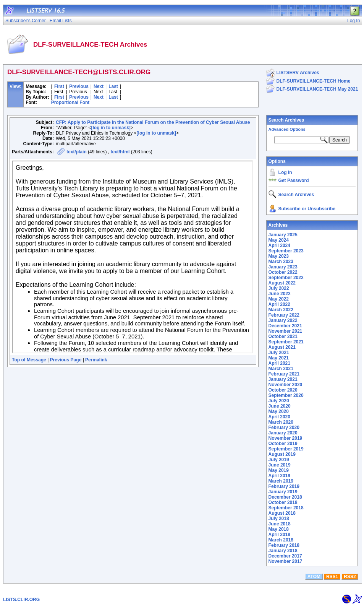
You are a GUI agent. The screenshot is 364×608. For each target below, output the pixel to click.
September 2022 (286, 278)
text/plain (77, 152)
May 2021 (279, 358)
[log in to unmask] (111, 128)
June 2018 (280, 524)
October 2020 (283, 390)
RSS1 (332, 577)
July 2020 (279, 401)
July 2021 (279, 353)
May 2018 (279, 529)
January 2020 (283, 433)
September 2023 (286, 251)
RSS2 (350, 577)
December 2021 (285, 326)
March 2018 (281, 540)
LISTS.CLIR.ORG (21, 600)
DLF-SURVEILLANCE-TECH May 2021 (317, 89)
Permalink (96, 360)
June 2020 (280, 406)
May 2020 (279, 411)
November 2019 (286, 438)
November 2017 (286, 561)
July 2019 (279, 460)
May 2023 (279, 256)
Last (113, 86)
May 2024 (279, 240)
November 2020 (286, 385)
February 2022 (284, 315)
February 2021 (284, 374)
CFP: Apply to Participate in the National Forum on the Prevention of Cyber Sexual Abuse (153, 122)
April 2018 (279, 535)
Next (99, 86)
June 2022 (280, 294)
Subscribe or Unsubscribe (307, 209)
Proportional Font (70, 102)
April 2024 (279, 245)
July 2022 (279, 288)
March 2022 (281, 310)
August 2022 (282, 283)
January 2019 (283, 492)
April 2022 (279, 304)
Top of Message (29, 360)
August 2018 (282, 513)
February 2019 (284, 486)
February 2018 (284, 545)
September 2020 (286, 395)
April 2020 (279, 417)
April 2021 (279, 363)
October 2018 (283, 502)
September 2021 (286, 342)
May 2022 (279, 299)
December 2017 (285, 556)
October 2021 (283, 337)
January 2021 (283, 379)
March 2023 (281, 262)
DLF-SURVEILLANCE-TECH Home (314, 81)
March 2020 (281, 422)
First (59, 86)
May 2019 (279, 470)
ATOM (314, 577)
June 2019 (280, 465)
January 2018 (283, 551)
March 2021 (281, 369)
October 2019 (283, 444)
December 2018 (285, 497)
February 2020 (284, 428)
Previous (79, 86)
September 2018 (286, 508)
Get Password (294, 180)
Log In (285, 172)
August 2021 (282, 347)
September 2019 (286, 449)
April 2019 (279, 476)
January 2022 (283, 320)
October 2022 (283, 272)
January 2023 (283, 267)
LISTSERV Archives (298, 73)
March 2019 (281, 481)
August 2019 (282, 454)
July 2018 (279, 519)
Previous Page (66, 360)
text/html (120, 152)
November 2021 (286, 331)
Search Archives (286, 120)
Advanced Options (287, 129)
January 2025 (283, 235)
